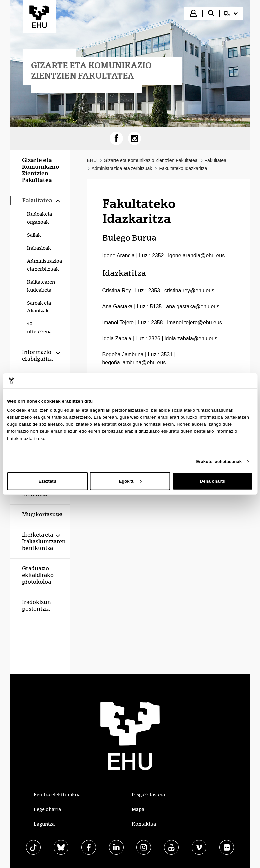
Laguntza (44, 824)
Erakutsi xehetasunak (219, 461)
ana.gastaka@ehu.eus (193, 307)
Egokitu (130, 481)
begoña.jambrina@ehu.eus (134, 363)
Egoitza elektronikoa (57, 795)
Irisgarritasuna (148, 795)
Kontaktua (144, 824)
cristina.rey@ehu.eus (189, 291)
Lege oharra (47, 809)
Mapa (138, 809)
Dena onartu (213, 481)
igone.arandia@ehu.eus (197, 256)
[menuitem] (231, 13)
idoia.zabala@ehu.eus (191, 339)
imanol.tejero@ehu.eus (195, 323)
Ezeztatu (47, 481)
